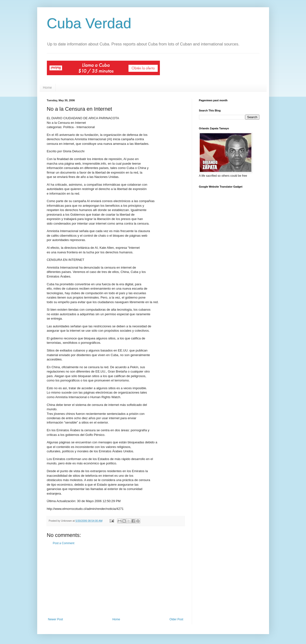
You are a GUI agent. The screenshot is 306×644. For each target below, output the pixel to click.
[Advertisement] (116, 581)
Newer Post (56, 619)
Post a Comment (64, 543)
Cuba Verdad (89, 23)
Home (47, 88)
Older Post (176, 619)
